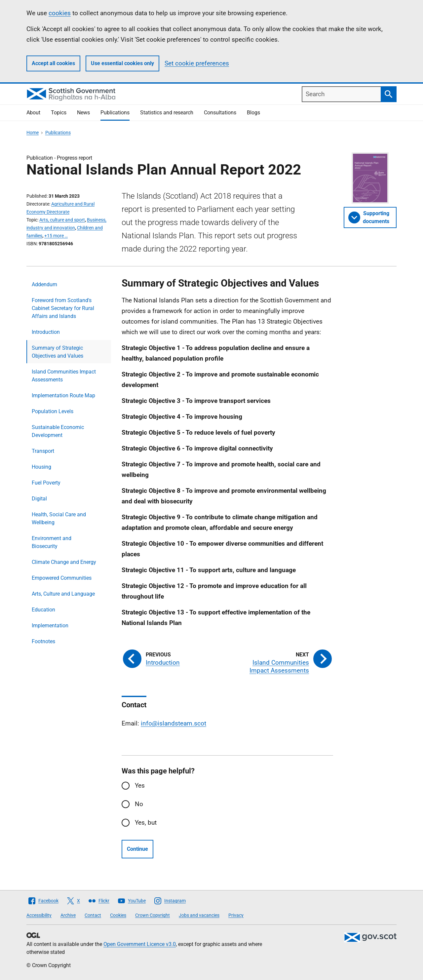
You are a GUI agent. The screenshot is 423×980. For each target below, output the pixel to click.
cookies (60, 13)
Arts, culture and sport (62, 220)
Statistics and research (167, 113)
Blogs (253, 113)
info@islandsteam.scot (173, 723)
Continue (137, 849)
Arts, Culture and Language (63, 594)
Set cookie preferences (197, 63)
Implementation (50, 626)
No (139, 804)
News (83, 113)
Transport (43, 451)
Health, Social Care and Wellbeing (59, 518)
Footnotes (43, 641)
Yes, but (146, 823)
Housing (41, 467)
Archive (68, 915)
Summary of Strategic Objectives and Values (58, 352)
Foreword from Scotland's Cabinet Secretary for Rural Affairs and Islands (63, 308)
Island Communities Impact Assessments (64, 376)
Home (33, 133)
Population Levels (53, 411)
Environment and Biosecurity (52, 542)
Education (43, 610)
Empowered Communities (62, 578)
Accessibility (39, 915)
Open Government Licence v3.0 (140, 944)
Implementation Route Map (63, 395)
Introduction (46, 332)
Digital (39, 499)
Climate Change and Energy (64, 562)
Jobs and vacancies (199, 915)
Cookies (118, 915)
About (33, 113)
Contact (93, 915)
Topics (59, 113)
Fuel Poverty (46, 483)
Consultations (220, 113)
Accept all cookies (53, 63)
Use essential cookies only (122, 63)
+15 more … (56, 236)
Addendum (44, 284)
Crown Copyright (153, 915)
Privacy (236, 915)
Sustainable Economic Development (58, 431)
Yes (140, 785)
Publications (115, 113)
